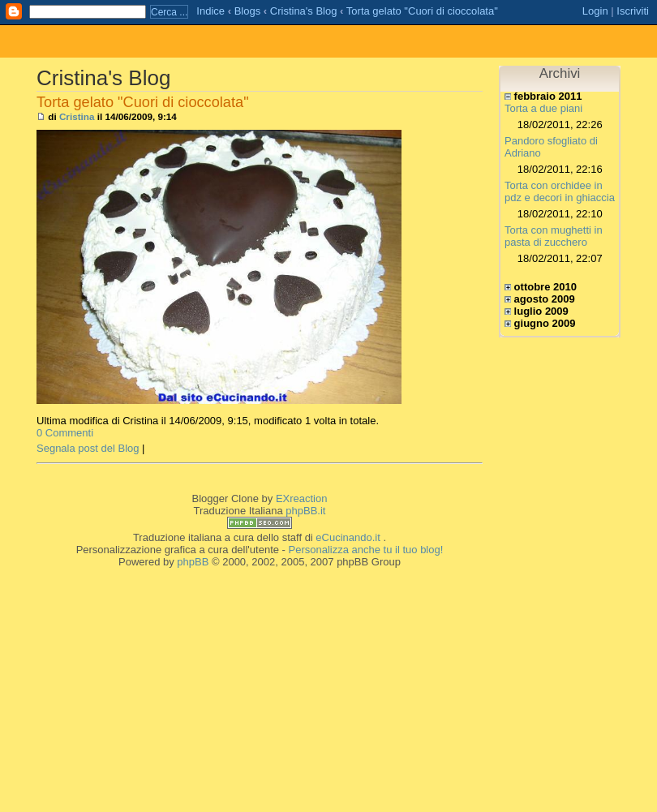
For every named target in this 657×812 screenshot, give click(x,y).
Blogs (248, 11)
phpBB (193, 562)
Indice (210, 11)
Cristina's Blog (304, 11)
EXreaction (302, 498)
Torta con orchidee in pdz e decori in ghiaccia (560, 191)
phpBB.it (305, 511)
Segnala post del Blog (88, 448)
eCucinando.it (348, 537)
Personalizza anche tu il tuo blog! (366, 550)
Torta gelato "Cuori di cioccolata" (422, 11)
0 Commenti (65, 433)
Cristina (77, 116)
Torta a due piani (543, 108)
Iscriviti (633, 11)
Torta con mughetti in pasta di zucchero (554, 236)
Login (595, 11)
